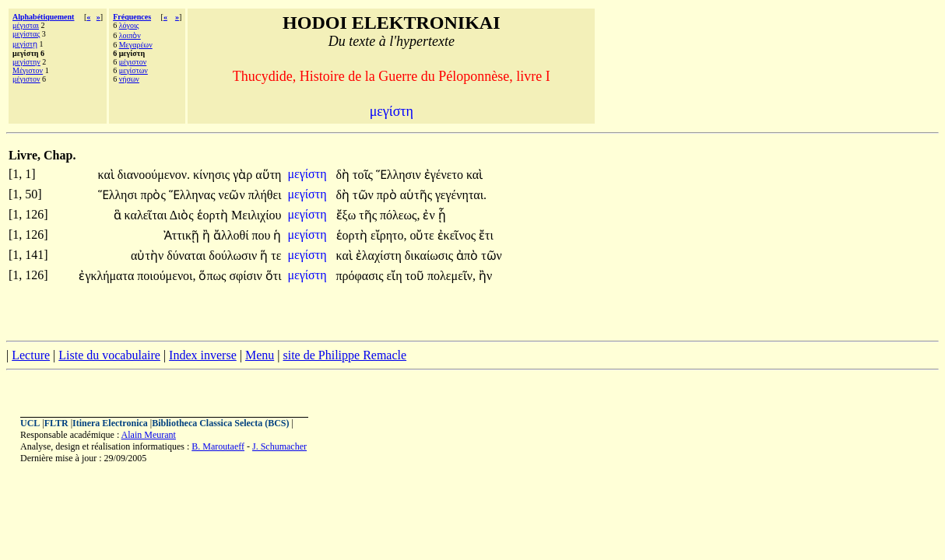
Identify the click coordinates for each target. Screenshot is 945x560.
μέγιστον (26, 79)
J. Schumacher (279, 446)
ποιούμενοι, (166, 276)
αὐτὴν (149, 255)
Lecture (31, 355)
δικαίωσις (430, 255)
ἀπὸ (469, 255)
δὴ (345, 175)
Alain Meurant (149, 435)
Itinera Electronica (110, 423)
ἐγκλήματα (108, 276)
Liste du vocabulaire (109, 355)
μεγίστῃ (25, 44)
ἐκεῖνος (458, 235)
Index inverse (203, 355)
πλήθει (265, 195)
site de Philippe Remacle (344, 355)
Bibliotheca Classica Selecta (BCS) (220, 423)
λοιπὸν (130, 35)
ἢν (485, 276)
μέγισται (26, 25)
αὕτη (268, 175)
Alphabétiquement (43, 17)
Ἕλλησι (119, 195)
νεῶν (234, 195)
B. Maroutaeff (218, 446)
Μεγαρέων (136, 45)
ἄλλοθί (232, 235)
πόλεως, (400, 215)
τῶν (365, 195)
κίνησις (213, 175)
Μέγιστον (28, 70)
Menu (260, 355)
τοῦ (416, 276)
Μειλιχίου (256, 215)
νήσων (129, 79)
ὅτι (274, 276)
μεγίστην (26, 62)
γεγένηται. (461, 195)
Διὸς (183, 215)
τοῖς (364, 175)
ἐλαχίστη (380, 255)
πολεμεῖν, (451, 276)
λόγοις (129, 25)
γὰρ (244, 175)
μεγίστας (26, 34)
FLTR (56, 423)
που (262, 235)
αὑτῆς (418, 195)
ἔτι (486, 235)
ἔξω (348, 215)
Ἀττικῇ (183, 235)
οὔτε (423, 235)
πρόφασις (362, 276)
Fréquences (132, 17)
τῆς (369, 215)
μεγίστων (133, 70)
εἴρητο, (389, 235)
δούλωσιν (234, 255)
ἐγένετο (445, 175)
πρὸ (388, 195)
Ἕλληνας (194, 195)
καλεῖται (147, 215)
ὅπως (214, 276)
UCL (30, 423)
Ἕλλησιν (400, 175)
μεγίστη (308, 174)
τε (276, 255)
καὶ (107, 175)
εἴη (395, 276)
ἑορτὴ (214, 215)
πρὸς (154, 195)
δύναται (188, 255)
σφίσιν (247, 276)
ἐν (430, 215)
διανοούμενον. (154, 175)
